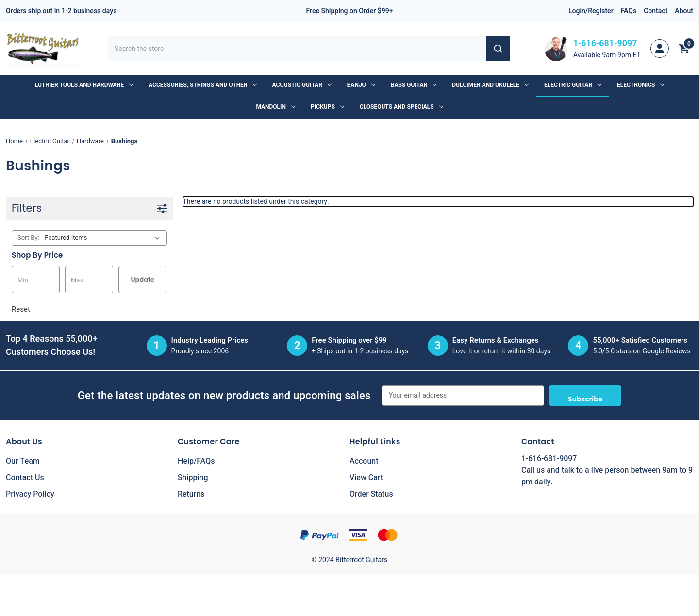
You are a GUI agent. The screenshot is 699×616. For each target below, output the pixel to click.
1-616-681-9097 (605, 43)
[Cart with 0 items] (684, 49)
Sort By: (28, 238)
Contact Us (25, 478)
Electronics (641, 85)
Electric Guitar (573, 85)
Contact (656, 11)
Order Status (371, 494)
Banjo (361, 85)
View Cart (366, 478)
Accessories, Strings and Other (202, 85)
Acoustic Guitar (302, 85)
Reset (21, 309)
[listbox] (104, 238)
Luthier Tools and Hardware (84, 85)
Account (364, 461)
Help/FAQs (196, 461)
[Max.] (89, 280)
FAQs (629, 11)
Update (142, 279)
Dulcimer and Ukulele (490, 85)
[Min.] (36, 280)
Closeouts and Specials (401, 107)
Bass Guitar (414, 85)
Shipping (193, 478)
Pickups (327, 107)
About (684, 11)
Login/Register (591, 11)
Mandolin (275, 107)
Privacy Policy (30, 494)
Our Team (23, 461)
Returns (191, 494)
